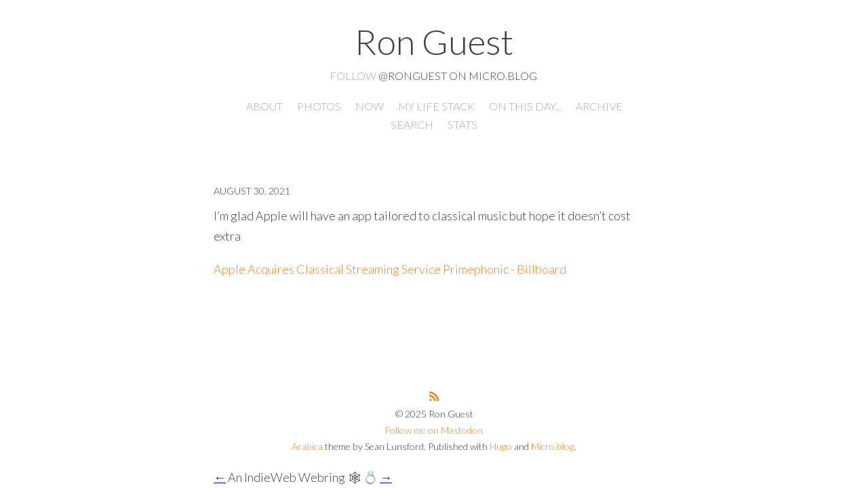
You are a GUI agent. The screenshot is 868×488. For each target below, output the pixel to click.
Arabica (307, 446)
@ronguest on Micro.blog (458, 76)
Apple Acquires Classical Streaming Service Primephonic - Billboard (390, 269)
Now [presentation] (370, 106)
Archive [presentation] (599, 106)
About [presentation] (264, 106)
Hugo (501, 446)
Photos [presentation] (319, 106)
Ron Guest (434, 41)
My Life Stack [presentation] (436, 106)
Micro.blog (553, 446)
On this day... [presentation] (525, 106)
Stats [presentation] (462, 124)
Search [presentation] (412, 124)
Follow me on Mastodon (434, 430)
